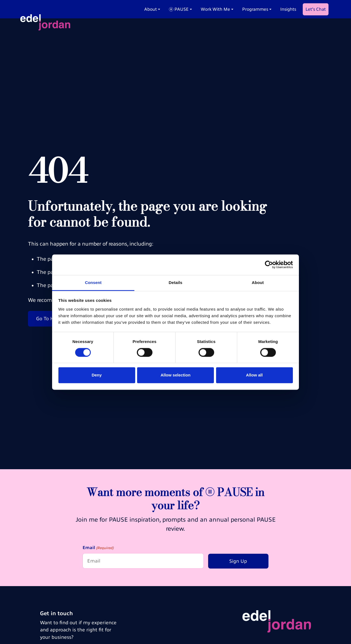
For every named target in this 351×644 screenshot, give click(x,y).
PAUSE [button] (179, 9)
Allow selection (175, 375)
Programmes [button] (255, 9)
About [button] (151, 9)
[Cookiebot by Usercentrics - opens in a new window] (269, 265)
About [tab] (258, 282)
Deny (97, 375)
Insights (288, 9)
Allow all (254, 375)
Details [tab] (175, 282)
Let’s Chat (316, 9)
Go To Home (50, 319)
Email (98, 548)
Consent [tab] (93, 282)
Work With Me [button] (215, 9)
